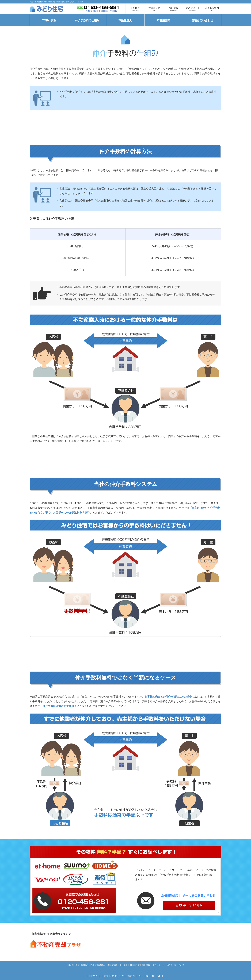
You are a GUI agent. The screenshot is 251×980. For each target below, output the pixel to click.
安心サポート (158, 965)
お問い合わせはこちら (189, 905)
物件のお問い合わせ (175, 965)
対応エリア (135, 965)
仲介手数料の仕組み (84, 965)
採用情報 (146, 965)
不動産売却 (112, 965)
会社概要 (124, 965)
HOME (70, 965)
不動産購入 (100, 965)
